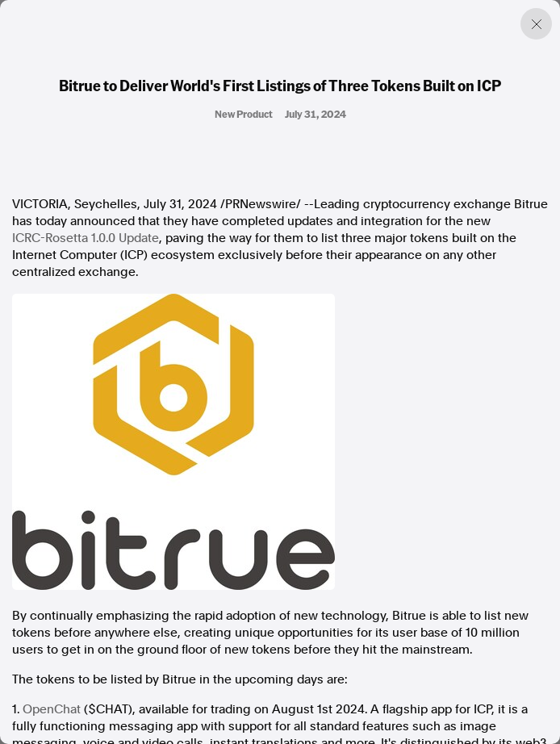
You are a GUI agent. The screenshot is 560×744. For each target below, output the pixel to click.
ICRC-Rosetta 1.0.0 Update (86, 238)
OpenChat (52, 709)
